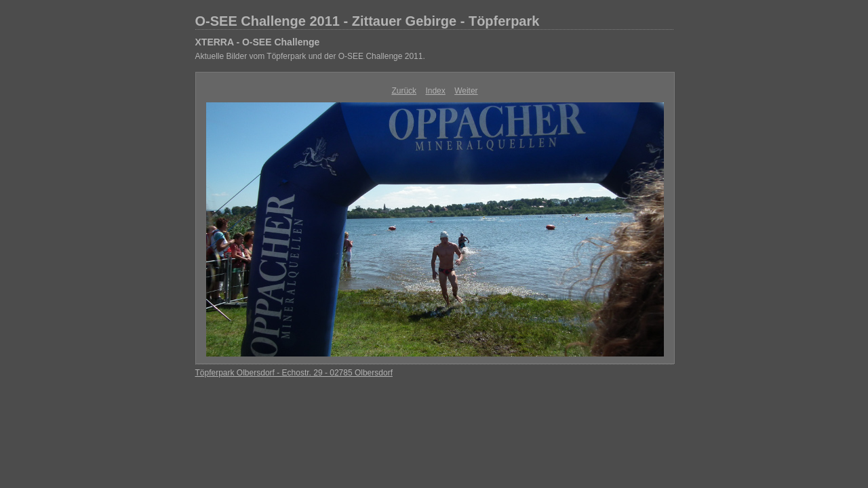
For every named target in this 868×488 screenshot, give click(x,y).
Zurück (404, 91)
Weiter (466, 91)
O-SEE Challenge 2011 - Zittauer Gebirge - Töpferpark (368, 21)
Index (435, 91)
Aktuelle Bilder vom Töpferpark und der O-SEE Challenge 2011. (310, 56)
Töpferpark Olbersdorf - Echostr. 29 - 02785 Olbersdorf (294, 373)
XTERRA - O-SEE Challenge (258, 42)
